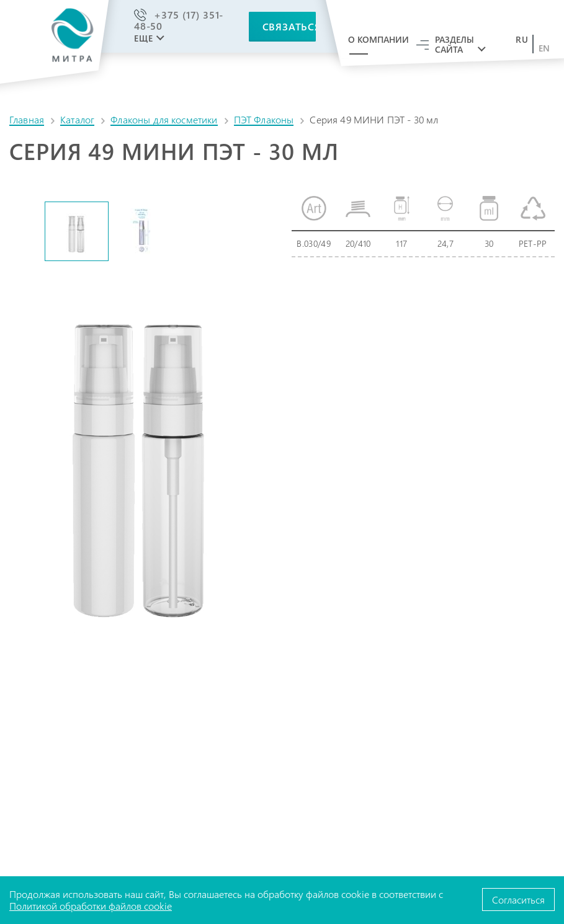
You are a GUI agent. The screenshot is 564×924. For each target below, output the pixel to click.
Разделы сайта (454, 44)
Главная (27, 119)
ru (522, 40)
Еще (143, 38)
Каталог (77, 119)
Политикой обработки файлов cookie (91, 906)
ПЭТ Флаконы (264, 119)
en (544, 48)
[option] (77, 231)
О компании (378, 39)
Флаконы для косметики (164, 119)
